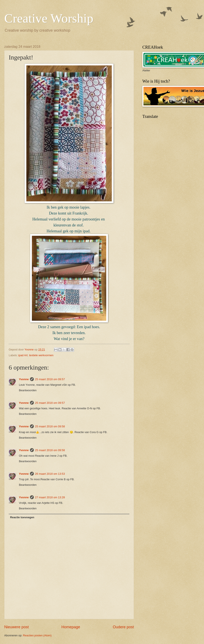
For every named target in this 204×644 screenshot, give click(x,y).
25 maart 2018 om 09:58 (50, 426)
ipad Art (23, 355)
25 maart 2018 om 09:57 (50, 379)
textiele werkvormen (41, 355)
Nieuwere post (16, 627)
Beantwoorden (28, 390)
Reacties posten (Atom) (37, 635)
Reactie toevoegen (22, 517)
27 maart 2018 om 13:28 (50, 497)
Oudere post (123, 627)
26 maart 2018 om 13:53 (50, 474)
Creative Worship (49, 18)
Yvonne (24, 379)
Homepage (71, 627)
